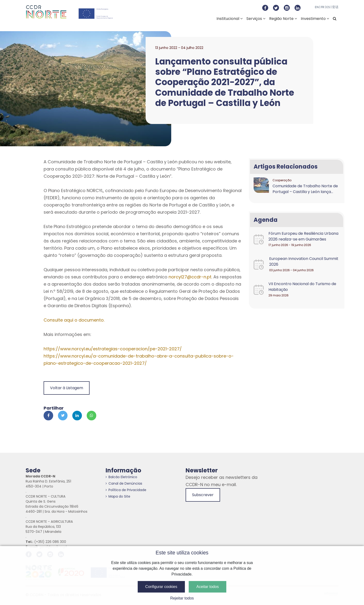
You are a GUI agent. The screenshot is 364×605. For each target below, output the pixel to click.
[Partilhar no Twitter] (63, 416)
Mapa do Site (118, 496)
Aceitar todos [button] (208, 587)
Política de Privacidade (126, 490)
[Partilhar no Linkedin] (77, 416)
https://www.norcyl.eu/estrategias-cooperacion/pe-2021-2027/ (113, 349)
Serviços (256, 19)
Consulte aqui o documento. (74, 320)
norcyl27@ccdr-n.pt (190, 277)
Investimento (315, 19)
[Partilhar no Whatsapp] (91, 416)
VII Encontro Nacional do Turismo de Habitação (302, 287)
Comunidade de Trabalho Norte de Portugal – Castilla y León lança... (305, 189)
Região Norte (283, 19)
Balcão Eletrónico (121, 477)
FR (323, 7)
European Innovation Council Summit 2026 (304, 261)
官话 (335, 7)
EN (317, 7)
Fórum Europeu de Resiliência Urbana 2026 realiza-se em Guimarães (303, 236)
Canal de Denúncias (124, 483)
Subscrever (203, 495)
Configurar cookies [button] (161, 587)
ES (328, 7)
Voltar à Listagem (67, 388)
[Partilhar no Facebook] (48, 416)
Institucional (230, 19)
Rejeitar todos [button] (182, 598)
